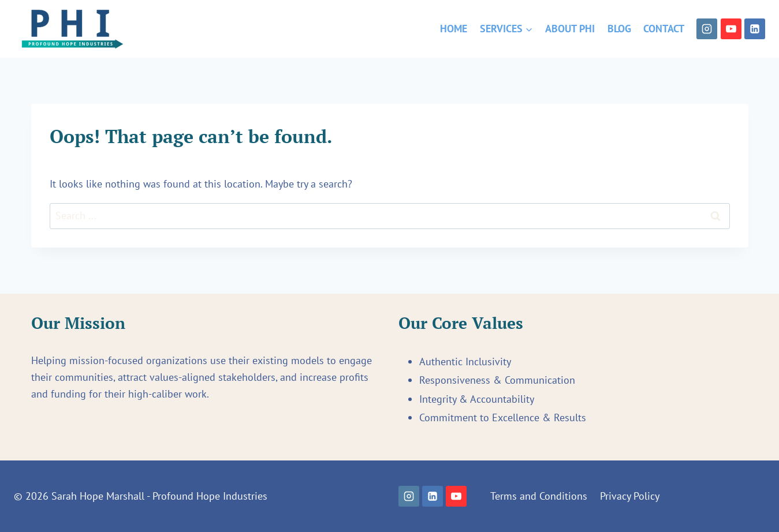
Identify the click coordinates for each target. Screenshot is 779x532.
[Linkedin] (755, 29)
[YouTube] (731, 29)
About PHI (570, 29)
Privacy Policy (630, 496)
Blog (619, 29)
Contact (664, 29)
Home (454, 29)
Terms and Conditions (539, 496)
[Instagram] (707, 29)
